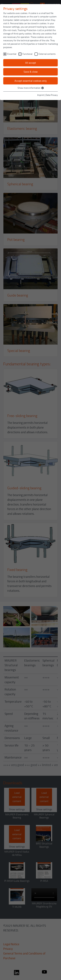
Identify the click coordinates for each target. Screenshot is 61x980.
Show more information (30, 88)
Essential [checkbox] (12, 54)
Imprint (41, 95)
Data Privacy (52, 95)
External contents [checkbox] (47, 54)
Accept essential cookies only (31, 81)
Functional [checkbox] (27, 54)
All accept (31, 63)
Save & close (31, 72)
